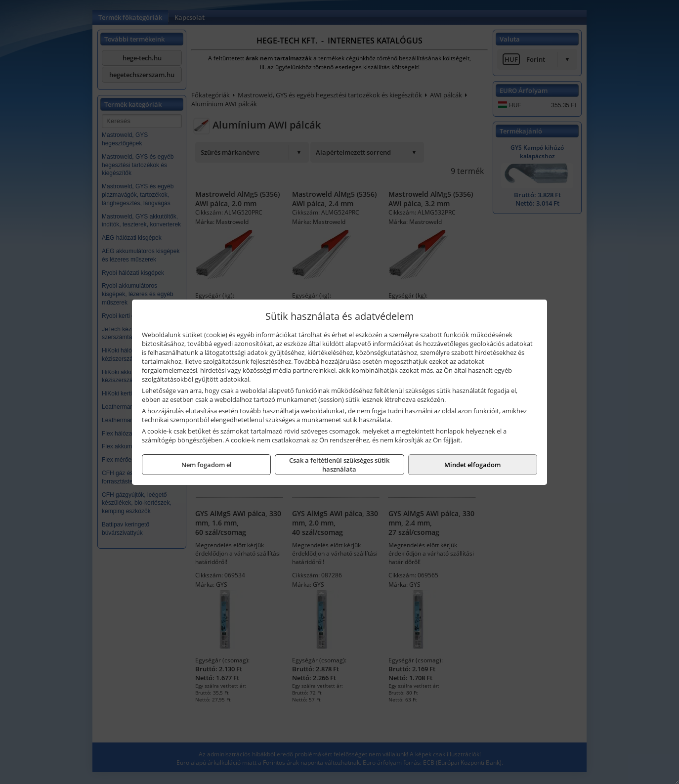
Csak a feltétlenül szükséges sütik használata (339, 465)
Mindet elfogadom (472, 465)
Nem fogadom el (207, 465)
